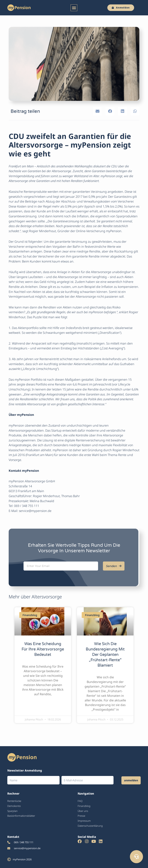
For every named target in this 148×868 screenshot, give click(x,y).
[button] (74, 8)
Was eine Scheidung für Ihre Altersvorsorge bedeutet (43, 649)
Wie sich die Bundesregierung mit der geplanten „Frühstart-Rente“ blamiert (105, 655)
